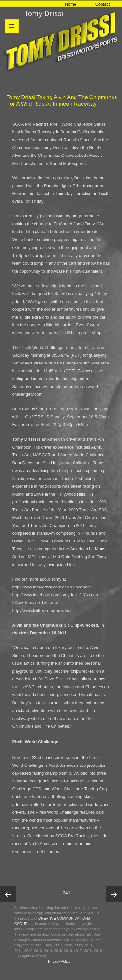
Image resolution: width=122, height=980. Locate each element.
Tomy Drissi (44, 13)
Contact (103, 4)
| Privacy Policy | (59, 961)
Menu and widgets (12, 33)
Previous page (8, 894)
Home (70, 4)
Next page (114, 894)
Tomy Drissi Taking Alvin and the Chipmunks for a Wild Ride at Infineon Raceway (62, 101)
